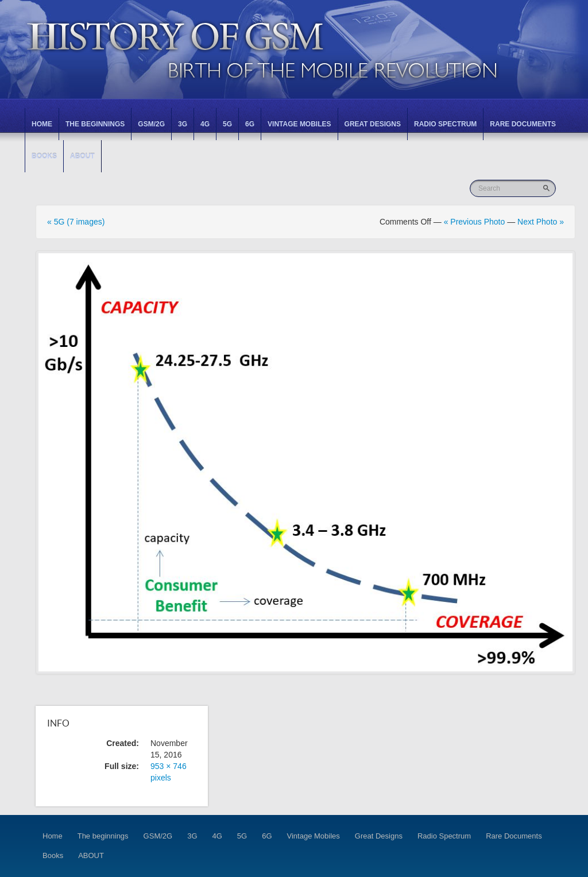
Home (42, 124)
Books (44, 156)
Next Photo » (541, 222)
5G (227, 124)
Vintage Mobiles (299, 124)
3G (183, 124)
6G (250, 124)
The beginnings (95, 124)
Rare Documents (523, 124)
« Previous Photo (475, 222)
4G (205, 124)
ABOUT (82, 156)
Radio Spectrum (445, 124)
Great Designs (373, 124)
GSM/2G (151, 124)
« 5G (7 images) (76, 222)
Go (548, 188)
